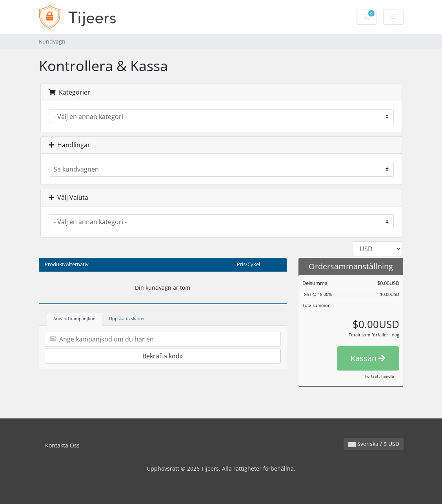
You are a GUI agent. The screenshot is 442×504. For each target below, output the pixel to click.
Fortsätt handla (380, 376)
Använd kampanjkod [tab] (75, 319)
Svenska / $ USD (374, 444)
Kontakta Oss (62, 445)
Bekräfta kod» (163, 356)
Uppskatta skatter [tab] (127, 319)
